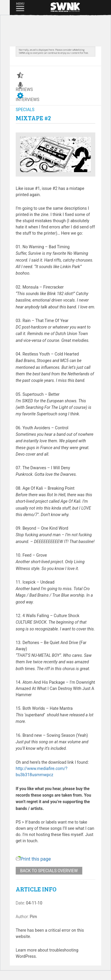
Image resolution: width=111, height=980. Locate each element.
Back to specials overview (49, 871)
